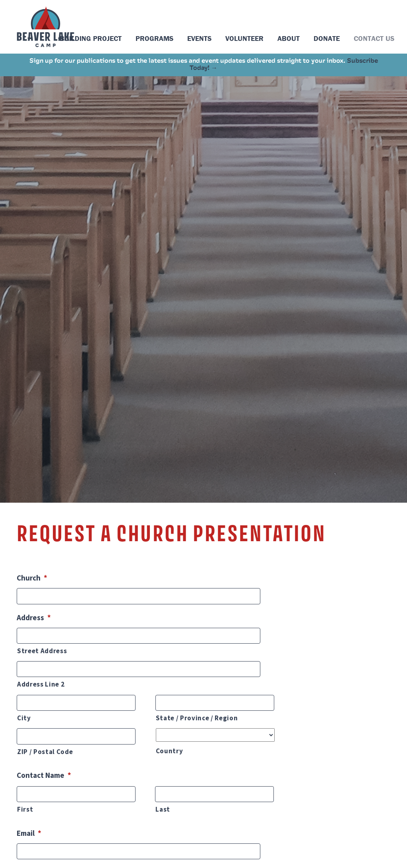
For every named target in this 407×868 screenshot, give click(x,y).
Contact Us (374, 38)
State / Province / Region (197, 718)
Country (170, 751)
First (25, 809)
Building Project (91, 38)
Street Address (42, 651)
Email (29, 833)
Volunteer (244, 38)
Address (34, 617)
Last (163, 809)
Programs (154, 38)
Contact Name (44, 775)
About (289, 38)
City (24, 718)
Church (32, 578)
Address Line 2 (41, 684)
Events (199, 38)
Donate (327, 38)
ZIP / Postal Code (45, 752)
